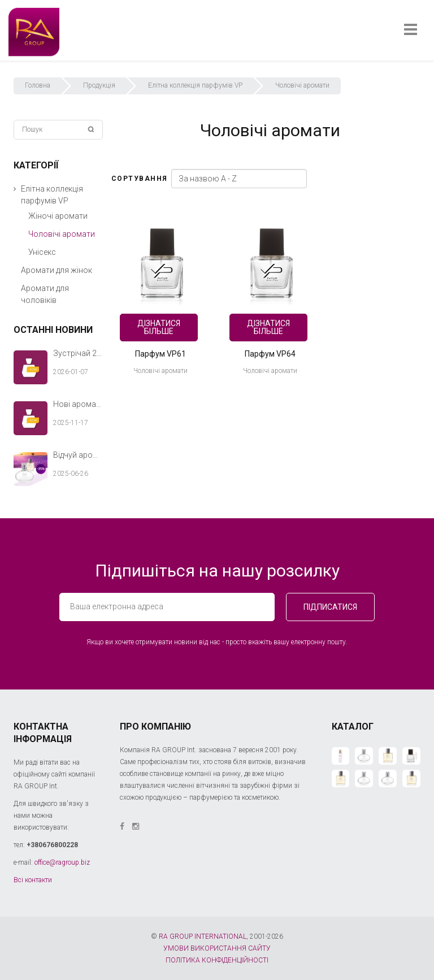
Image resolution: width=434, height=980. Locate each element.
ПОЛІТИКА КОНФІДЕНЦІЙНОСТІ (217, 960)
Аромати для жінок (57, 270)
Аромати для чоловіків (45, 294)
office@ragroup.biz (62, 862)
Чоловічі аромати (160, 371)
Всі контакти (33, 880)
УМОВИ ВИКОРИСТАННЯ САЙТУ (217, 948)
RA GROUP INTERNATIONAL (203, 936)
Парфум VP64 (270, 354)
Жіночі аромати (58, 216)
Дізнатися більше (159, 327)
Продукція (99, 85)
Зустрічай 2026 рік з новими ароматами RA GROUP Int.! (78, 353)
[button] (15, 189)
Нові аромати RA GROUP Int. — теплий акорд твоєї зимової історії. (78, 404)
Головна (38, 85)
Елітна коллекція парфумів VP (195, 85)
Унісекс (42, 252)
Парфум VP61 (160, 354)
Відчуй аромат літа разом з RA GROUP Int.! (78, 455)
